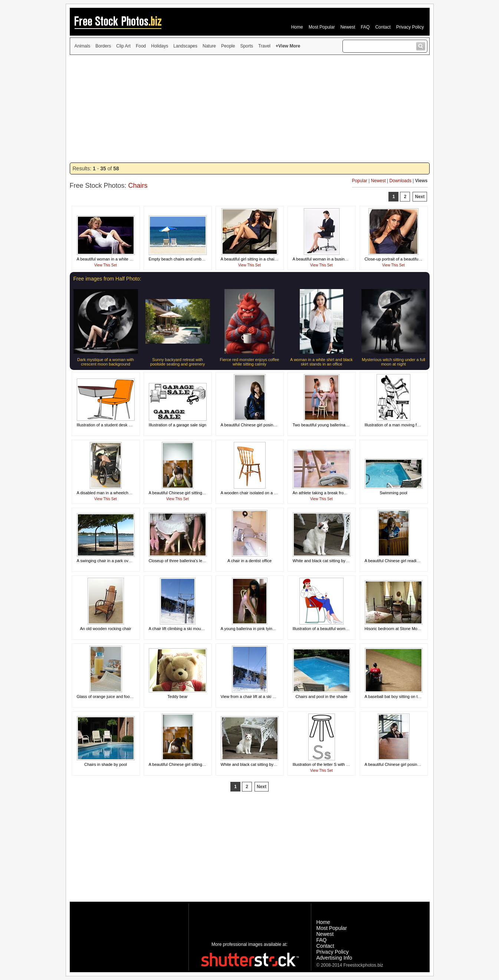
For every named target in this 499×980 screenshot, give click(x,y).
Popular (360, 181)
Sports (247, 46)
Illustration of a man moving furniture (398, 425)
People (228, 46)
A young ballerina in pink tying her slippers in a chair (268, 629)
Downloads (400, 181)
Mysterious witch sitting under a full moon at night (393, 362)
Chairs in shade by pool (106, 764)
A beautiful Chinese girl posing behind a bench (407, 764)
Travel (264, 46)
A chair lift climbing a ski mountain (179, 629)
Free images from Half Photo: (107, 279)
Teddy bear (177, 697)
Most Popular (322, 27)
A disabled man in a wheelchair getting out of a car (122, 493)
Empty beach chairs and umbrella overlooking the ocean (200, 259)
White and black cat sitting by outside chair (259, 764)
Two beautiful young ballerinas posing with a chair (338, 425)
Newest (348, 27)
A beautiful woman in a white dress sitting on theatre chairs (130, 259)
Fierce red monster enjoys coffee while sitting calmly (250, 362)
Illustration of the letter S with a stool (326, 764)
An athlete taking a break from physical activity (335, 493)
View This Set (106, 265)
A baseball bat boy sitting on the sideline (401, 697)
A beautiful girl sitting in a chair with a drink (259, 259)
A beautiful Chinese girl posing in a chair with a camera (270, 425)
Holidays (160, 46)
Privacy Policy (410, 27)
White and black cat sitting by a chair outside (333, 561)
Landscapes (185, 46)
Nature (209, 46)
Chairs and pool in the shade (321, 697)
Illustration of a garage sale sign (178, 425)
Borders (103, 46)
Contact (383, 27)
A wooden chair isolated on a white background (263, 493)
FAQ (365, 27)
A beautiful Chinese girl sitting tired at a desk (189, 493)
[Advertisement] (250, 109)
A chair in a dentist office (249, 561)
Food (141, 46)
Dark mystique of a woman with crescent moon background (106, 362)
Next (420, 197)
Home (297, 27)
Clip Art (123, 46)
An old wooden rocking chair (105, 629)
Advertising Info (334, 958)
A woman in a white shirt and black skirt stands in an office (321, 362)
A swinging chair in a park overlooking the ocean (120, 561)
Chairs (138, 186)
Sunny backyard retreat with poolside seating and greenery (178, 362)
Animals (83, 46)
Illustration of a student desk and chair (111, 425)
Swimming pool (393, 493)
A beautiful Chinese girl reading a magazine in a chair (413, 561)
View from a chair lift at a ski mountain (255, 697)
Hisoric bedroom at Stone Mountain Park (401, 629)
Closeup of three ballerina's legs (178, 561)
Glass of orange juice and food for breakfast (116, 697)
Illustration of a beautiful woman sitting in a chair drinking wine (349, 629)
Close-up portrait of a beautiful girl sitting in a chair (410, 259)
